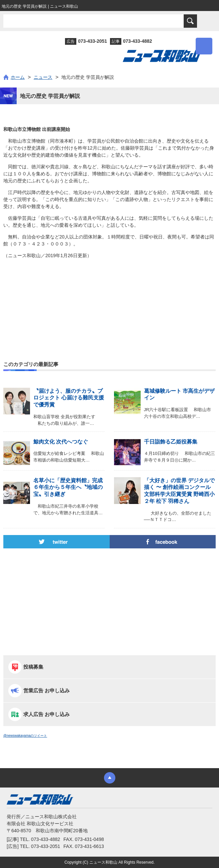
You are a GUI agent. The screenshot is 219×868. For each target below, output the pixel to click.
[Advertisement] (109, 294)
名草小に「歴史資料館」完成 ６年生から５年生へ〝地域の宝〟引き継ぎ (68, 487)
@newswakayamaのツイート (25, 736)
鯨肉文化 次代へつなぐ (61, 442)
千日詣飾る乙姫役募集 (171, 442)
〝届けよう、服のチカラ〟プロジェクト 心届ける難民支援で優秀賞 (69, 398)
